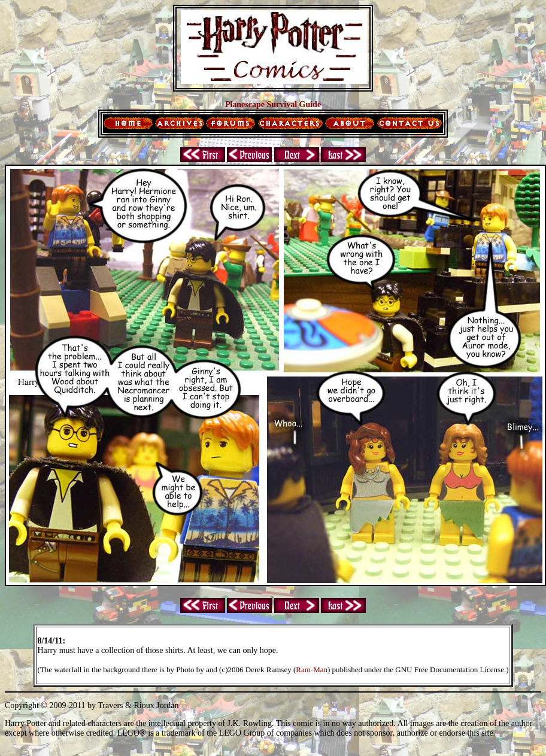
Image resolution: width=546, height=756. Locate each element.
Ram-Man (312, 670)
